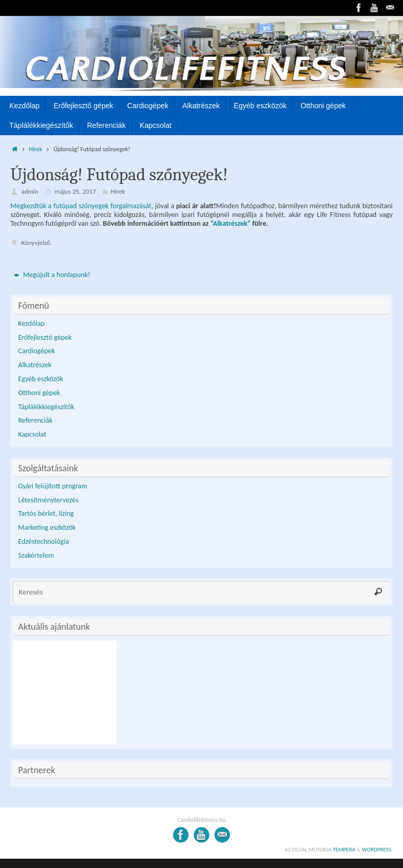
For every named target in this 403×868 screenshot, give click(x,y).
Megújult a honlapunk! (52, 275)
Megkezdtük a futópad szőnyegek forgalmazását (81, 206)
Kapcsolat (32, 434)
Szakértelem (36, 555)
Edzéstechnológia (44, 541)
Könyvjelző (36, 243)
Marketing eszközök (47, 527)
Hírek (35, 149)
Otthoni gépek (39, 393)
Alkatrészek (35, 365)
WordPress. (378, 850)
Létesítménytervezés (48, 500)
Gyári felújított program (53, 486)
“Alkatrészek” (231, 223)
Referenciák (35, 420)
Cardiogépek (37, 351)
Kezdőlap (31, 323)
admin (30, 191)
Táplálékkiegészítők (46, 407)
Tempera (344, 850)
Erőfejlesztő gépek (45, 337)
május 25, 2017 (75, 191)
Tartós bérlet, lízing (46, 513)
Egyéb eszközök (41, 379)
